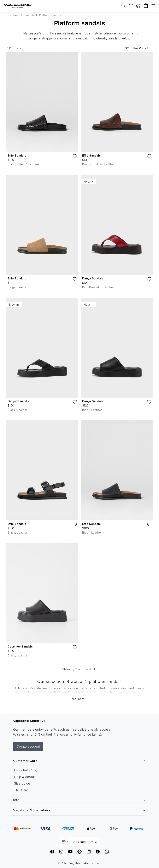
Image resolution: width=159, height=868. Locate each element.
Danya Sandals (93, 278)
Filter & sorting (139, 48)
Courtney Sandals (20, 646)
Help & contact (25, 777)
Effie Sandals (17, 155)
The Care (21, 790)
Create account (28, 746)
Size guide (22, 783)
